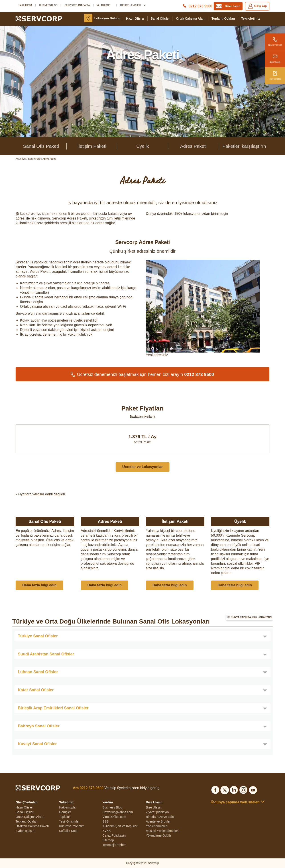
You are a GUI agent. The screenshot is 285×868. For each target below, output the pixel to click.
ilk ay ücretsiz (275, 74)
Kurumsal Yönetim (72, 826)
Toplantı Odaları (223, 18)
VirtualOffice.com (114, 817)
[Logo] (39, 18)
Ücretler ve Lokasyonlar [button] (142, 467)
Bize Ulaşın (275, 57)
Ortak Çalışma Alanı (191, 18)
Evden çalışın (25, 831)
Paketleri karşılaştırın (244, 146)
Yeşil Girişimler (69, 821)
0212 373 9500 (275, 40)
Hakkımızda (25, 5)
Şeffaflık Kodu (69, 831)
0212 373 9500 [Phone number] (201, 6)
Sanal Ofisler (160, 18)
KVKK (107, 831)
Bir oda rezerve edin (160, 817)
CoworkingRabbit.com (118, 812)
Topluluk (65, 817)
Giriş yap (257, 6)
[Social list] (215, 789)
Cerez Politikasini (114, 835)
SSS (106, 821)
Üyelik (143, 146)
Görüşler (65, 812)
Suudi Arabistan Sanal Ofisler (46, 654)
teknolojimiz (250, 18)
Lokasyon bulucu (107, 18)
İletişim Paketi (92, 146)
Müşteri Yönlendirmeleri (162, 831)
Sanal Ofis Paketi (41, 146)
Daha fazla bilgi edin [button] (39, 585)
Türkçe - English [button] (132, 5)
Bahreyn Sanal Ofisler (39, 726)
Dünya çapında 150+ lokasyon (251, 617)
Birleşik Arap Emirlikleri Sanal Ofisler (53, 708)
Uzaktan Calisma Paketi (32, 826)
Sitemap (108, 840)
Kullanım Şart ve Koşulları (120, 826)
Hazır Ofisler (135, 18)
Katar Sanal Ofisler (36, 690)
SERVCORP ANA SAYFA (77, 5)
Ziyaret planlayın (157, 812)
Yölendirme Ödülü (158, 835)
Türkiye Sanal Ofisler (38, 636)
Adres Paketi (193, 146)
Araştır (106, 5)
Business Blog (48, 5)
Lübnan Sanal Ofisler (38, 672)
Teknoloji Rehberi (114, 845)
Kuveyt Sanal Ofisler (37, 744)
